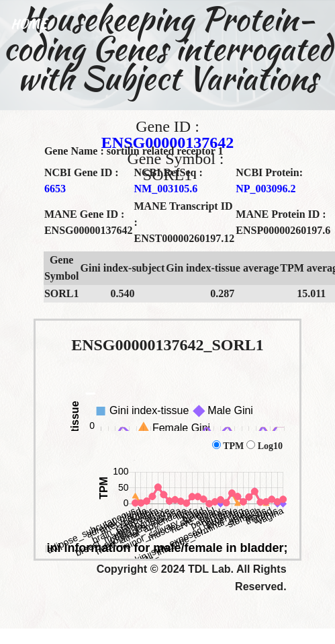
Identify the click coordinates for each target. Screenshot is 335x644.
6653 (55, 189)
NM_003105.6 (165, 189)
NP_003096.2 (266, 189)
